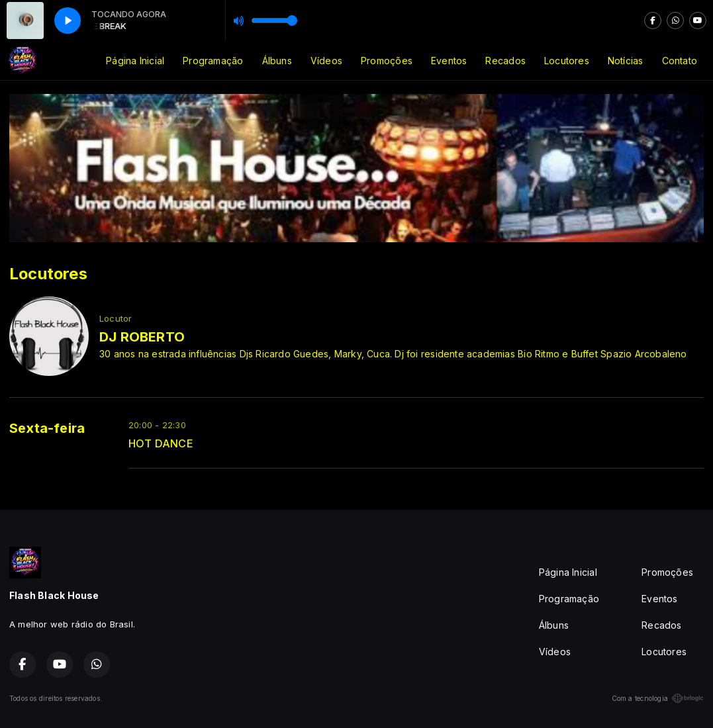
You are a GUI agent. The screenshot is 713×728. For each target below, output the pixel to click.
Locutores (567, 61)
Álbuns (277, 61)
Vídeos (326, 61)
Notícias (626, 61)
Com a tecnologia (658, 698)
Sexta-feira (47, 428)
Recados (505, 61)
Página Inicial (135, 61)
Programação (213, 61)
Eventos (449, 61)
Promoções (387, 61)
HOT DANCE (161, 444)
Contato (680, 61)
